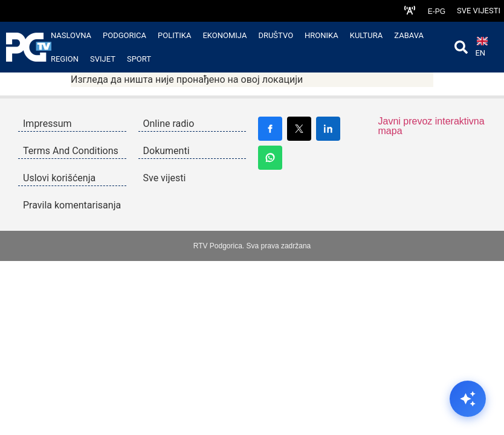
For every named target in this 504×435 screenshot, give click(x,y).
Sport (139, 59)
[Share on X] (299, 129)
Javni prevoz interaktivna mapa (431, 126)
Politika (174, 35)
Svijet (103, 59)
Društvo (276, 35)
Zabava (409, 35)
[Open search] (461, 47)
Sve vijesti (479, 11)
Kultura (367, 35)
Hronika (321, 35)
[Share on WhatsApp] (270, 158)
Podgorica (124, 35)
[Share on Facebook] (270, 129)
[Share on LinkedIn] (328, 129)
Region (65, 59)
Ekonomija (225, 35)
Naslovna (71, 35)
